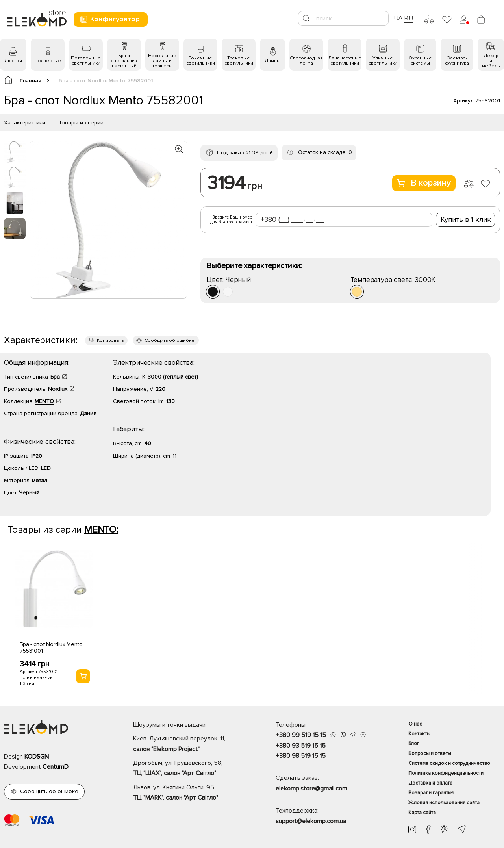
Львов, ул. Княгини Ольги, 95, (191, 793)
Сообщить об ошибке (170, 340)
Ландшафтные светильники (345, 61)
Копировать (110, 340)
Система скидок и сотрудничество (449, 763)
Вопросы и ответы (430, 753)
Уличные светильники (383, 61)
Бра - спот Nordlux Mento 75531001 (51, 648)
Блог (414, 744)
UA (398, 18)
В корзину (424, 183)
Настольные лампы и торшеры (162, 61)
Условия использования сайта (444, 803)
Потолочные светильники (86, 61)
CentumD (56, 767)
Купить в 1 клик (466, 219)
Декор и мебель (491, 61)
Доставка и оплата (430, 783)
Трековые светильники (239, 61)
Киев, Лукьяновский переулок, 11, (191, 744)
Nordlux (58, 389)
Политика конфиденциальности (446, 773)
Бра (55, 377)
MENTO (44, 401)
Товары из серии (81, 123)
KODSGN (37, 757)
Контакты (419, 734)
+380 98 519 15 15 (301, 756)
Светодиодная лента (306, 61)
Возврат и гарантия (431, 793)
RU (409, 18)
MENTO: (101, 530)
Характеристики (25, 123)
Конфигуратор (110, 19)
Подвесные (48, 61)
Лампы (272, 61)
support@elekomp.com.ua (311, 821)
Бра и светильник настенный (124, 61)
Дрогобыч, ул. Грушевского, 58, (191, 769)
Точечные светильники (201, 61)
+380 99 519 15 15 (301, 735)
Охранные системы (420, 61)
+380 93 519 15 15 (301, 746)
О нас (415, 724)
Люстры (13, 61)
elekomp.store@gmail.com (311, 789)
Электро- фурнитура (457, 61)
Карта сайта (422, 813)
